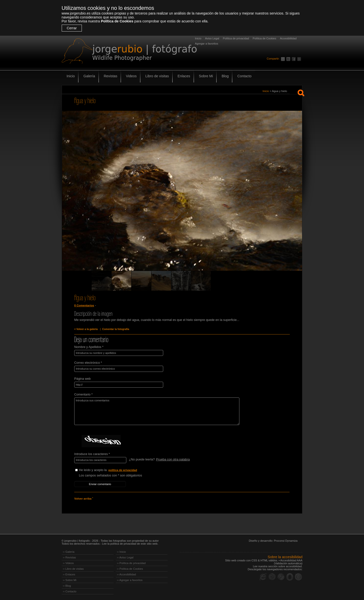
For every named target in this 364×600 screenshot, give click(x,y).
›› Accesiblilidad (127, 574)
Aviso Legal (212, 38)
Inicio (198, 38)
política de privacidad (123, 470)
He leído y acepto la (116, 470)
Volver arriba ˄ (84, 498)
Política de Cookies (117, 21)
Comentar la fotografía (115, 329)
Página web (82, 378)
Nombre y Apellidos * (89, 347)
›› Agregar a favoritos (130, 579)
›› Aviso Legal (125, 557)
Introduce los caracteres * (92, 454)
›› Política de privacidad (131, 562)
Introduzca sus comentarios (156, 411)
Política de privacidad (236, 38)
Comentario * (83, 394)
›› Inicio (122, 551)
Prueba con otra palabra (173, 459)
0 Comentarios (84, 305)
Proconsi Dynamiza (286, 540)
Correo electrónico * (88, 363)
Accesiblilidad (288, 38)
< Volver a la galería (86, 329)
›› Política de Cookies (130, 568)
